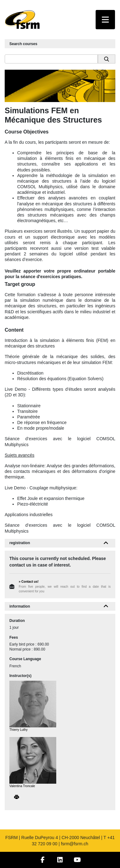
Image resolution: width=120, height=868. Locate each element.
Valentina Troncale (22, 786)
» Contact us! (29, 582)
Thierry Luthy (18, 730)
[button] (106, 543)
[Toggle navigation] (105, 20)
